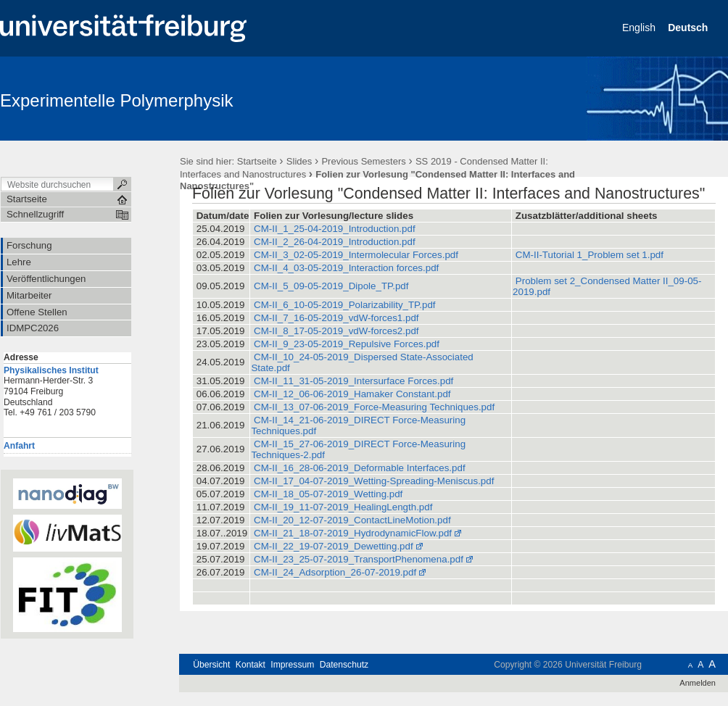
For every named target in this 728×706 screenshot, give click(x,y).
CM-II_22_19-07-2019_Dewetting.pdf (334, 546)
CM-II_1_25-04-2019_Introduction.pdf (335, 229)
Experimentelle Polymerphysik (116, 100)
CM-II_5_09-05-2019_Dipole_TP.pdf (331, 286)
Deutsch (689, 28)
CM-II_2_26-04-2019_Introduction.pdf (335, 242)
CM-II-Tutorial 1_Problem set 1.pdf (590, 255)
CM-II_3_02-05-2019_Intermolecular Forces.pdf (356, 255)
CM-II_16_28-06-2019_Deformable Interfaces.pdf (360, 468)
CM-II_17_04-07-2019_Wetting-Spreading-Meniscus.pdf (374, 481)
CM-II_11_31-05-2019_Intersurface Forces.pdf (353, 381)
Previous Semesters (363, 161)
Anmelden (698, 683)
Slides (299, 161)
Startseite (257, 161)
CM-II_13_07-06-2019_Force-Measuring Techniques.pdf (374, 407)
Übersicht (211, 665)
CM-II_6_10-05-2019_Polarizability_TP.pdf (344, 305)
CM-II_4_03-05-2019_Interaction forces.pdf (346, 268)
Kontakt (251, 665)
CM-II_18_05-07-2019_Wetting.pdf (328, 494)
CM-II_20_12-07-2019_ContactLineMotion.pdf (352, 520)
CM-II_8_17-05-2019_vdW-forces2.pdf (336, 331)
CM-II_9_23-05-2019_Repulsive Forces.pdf (347, 344)
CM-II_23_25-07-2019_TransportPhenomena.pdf (359, 559)
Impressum (292, 665)
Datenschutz (344, 665)
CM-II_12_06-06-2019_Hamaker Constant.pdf (352, 394)
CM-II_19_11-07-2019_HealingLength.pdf (343, 507)
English (640, 28)
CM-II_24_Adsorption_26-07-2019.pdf (335, 572)
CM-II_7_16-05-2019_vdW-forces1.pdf (336, 318)
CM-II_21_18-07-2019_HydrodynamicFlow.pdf (353, 533)
